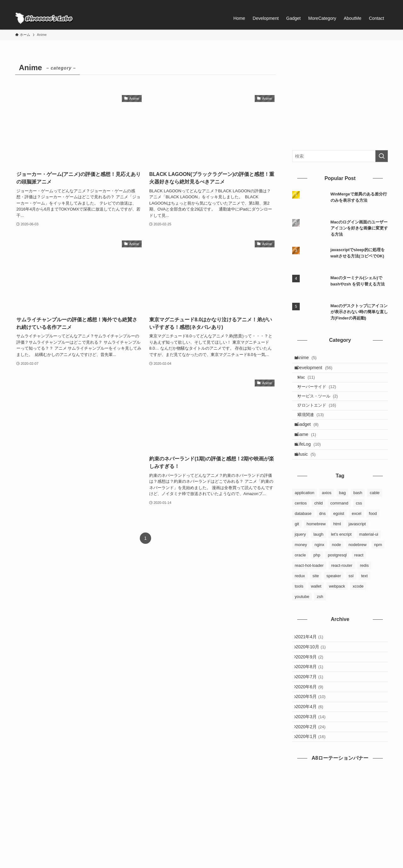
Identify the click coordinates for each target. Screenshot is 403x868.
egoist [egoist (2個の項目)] (339, 546)
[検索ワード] (340, 156)
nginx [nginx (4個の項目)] (319, 577)
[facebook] (359, 3)
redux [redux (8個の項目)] (300, 609)
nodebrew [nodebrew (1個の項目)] (358, 577)
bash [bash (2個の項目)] (358, 525)
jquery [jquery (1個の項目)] (300, 567)
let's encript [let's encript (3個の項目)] (341, 567)
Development (318, 372)
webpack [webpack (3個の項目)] (337, 619)
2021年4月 (312, 671)
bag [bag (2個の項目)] (343, 525)
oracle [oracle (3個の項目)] (300, 588)
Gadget (311, 446)
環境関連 (315, 434)
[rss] (376, 3)
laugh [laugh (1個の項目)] (318, 567)
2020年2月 (314, 789)
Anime (310, 359)
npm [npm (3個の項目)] (378, 577)
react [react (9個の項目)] (359, 588)
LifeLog (312, 472)
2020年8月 (312, 710)
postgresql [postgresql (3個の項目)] (337, 588)
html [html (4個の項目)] (337, 557)
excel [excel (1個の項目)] (356, 546)
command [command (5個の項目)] (339, 536)
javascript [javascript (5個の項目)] (357, 557)
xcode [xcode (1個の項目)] (358, 619)
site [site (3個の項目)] (316, 609)
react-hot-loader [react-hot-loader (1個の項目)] (309, 598)
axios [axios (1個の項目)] (326, 525)
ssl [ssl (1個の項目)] (351, 609)
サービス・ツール (322, 409)
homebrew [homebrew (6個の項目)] (316, 557)
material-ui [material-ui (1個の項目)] (369, 567)
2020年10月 (314, 684)
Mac (311, 385)
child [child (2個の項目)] (318, 536)
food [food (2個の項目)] (373, 546)
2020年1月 (314, 802)
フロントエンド (322, 421)
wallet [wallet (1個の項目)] (316, 619)
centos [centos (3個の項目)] (301, 536)
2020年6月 (312, 736)
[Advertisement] (79, 439)
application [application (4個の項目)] (304, 525)
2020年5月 (314, 749)
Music (310, 485)
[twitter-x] (367, 3)
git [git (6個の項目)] (297, 557)
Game (310, 459)
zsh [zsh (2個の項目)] (320, 629)
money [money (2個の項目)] (301, 577)
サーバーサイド (322, 397)
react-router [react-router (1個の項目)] (342, 598)
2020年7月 (312, 723)
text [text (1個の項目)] (364, 609)
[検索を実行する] (382, 156)
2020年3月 (314, 775)
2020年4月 (312, 763)
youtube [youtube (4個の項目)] (302, 629)
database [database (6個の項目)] (303, 546)
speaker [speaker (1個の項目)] (334, 609)
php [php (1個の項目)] (317, 588)
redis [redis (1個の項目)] (364, 598)
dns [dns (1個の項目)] (323, 546)
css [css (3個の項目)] (359, 536)
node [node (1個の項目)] (336, 577)
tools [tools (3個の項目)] (299, 619)
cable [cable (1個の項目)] (375, 525)
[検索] (384, 3)
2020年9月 (312, 697)
